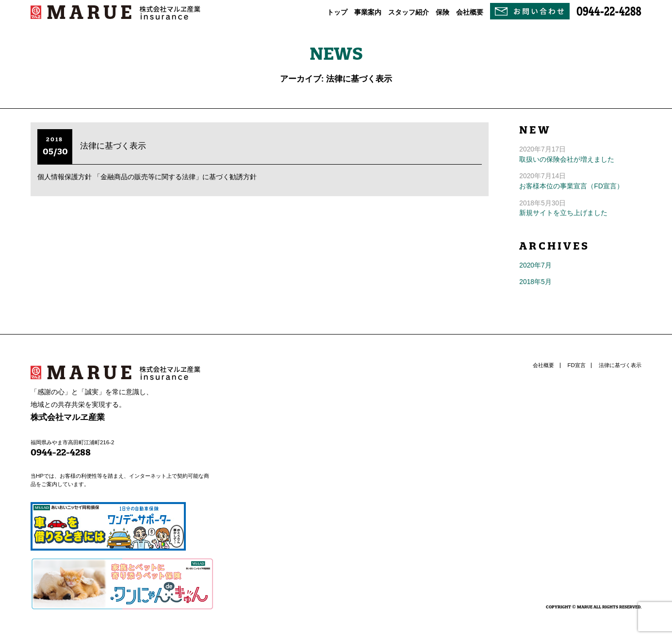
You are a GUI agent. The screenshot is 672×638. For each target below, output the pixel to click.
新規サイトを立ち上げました (563, 213)
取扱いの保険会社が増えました (567, 159)
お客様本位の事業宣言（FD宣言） (571, 186)
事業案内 (368, 12)
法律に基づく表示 (113, 146)
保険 (443, 12)
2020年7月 (535, 265)
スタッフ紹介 (409, 12)
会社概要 (470, 12)
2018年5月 (535, 282)
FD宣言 (577, 365)
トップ (337, 12)
